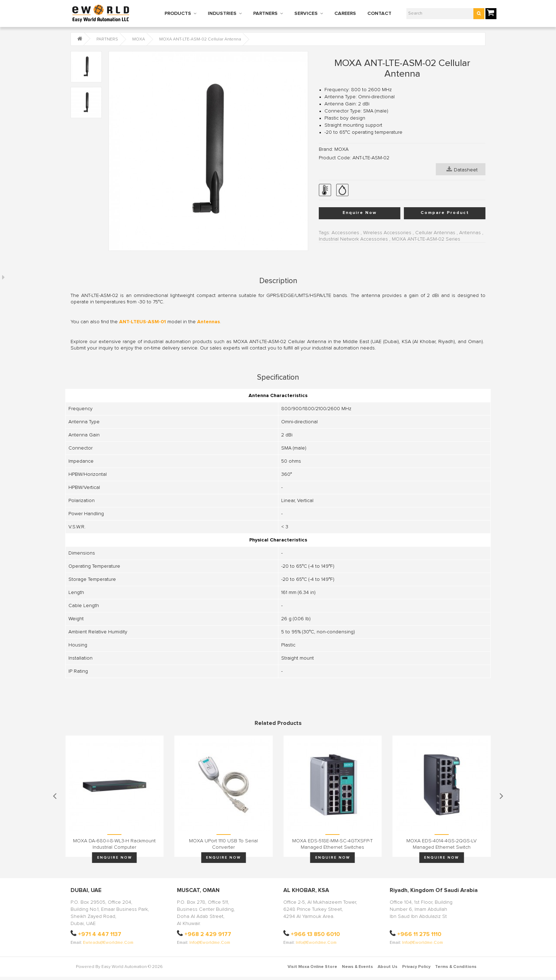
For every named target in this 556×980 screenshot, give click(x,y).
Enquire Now (360, 213)
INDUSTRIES (222, 13)
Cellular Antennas (435, 233)
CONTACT (379, 13)
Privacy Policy (416, 967)
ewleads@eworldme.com (108, 943)
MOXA (139, 39)
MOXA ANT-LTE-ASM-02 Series (426, 239)
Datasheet (462, 169)
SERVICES (306, 13)
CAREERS (345, 13)
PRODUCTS (178, 13)
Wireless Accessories (387, 233)
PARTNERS (265, 13)
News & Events (357, 967)
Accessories (345, 233)
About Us (388, 967)
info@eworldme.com (210, 943)
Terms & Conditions (456, 967)
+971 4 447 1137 (100, 934)
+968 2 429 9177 (208, 934)
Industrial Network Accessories (353, 239)
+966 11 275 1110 (419, 934)
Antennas (470, 233)
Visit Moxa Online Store (312, 967)
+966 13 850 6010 (315, 934)
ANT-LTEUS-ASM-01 (143, 322)
